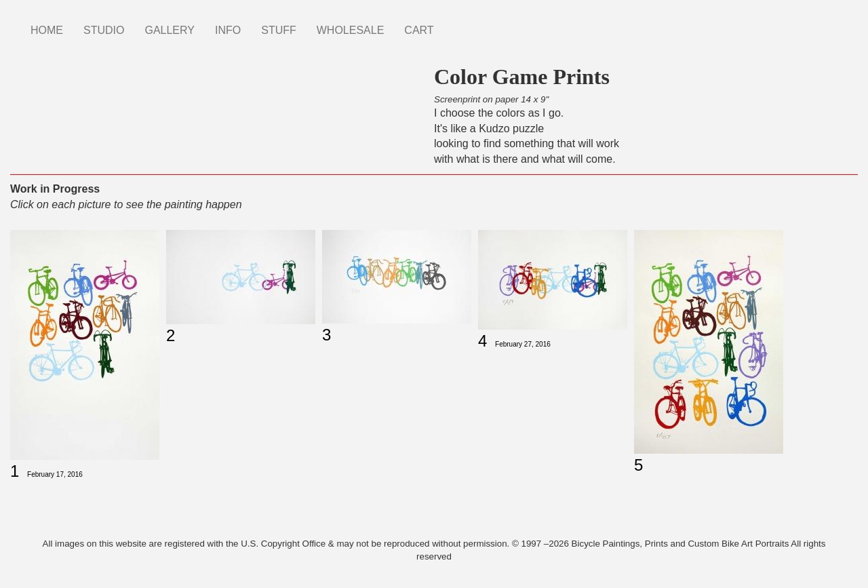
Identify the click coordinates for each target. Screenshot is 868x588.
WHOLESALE (351, 30)
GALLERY (170, 30)
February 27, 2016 (523, 344)
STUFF (279, 30)
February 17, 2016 (55, 474)
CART (419, 30)
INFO (228, 30)
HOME (47, 30)
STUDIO (104, 30)
